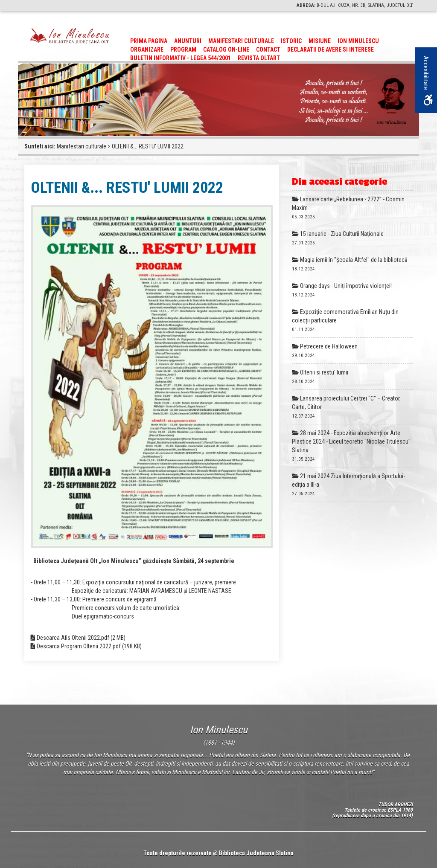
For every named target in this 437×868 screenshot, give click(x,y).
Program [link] (183, 49)
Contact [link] (268, 49)
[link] (69, 35)
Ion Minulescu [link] (358, 41)
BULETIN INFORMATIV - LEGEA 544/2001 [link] (181, 58)
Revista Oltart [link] (259, 58)
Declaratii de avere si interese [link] (331, 49)
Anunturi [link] (188, 41)
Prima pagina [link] (149, 41)
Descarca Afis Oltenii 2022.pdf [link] (73, 638)
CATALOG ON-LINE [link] (226, 49)
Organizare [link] (147, 49)
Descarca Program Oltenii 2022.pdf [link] (79, 646)
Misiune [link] (320, 41)
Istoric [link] (291, 41)
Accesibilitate (428, 81)
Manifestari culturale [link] (241, 41)
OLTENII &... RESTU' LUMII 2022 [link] (148, 146)
